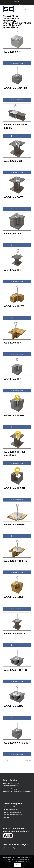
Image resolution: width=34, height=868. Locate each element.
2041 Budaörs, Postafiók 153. (22, 791)
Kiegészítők (7, 817)
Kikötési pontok (8, 807)
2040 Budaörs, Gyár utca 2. (14, 789)
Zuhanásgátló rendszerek (11, 815)
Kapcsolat (17, 1)
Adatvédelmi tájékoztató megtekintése (17, 862)
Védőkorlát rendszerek (10, 809)
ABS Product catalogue (10, 848)
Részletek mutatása (17, 63)
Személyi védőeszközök (11, 812)
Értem (17, 865)
